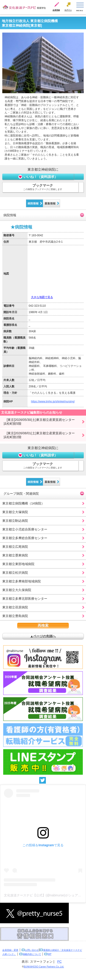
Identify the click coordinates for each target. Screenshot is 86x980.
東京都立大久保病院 (17, 590)
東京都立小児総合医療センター (25, 529)
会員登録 (56, 10)
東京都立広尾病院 (15, 547)
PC (60, 962)
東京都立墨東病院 (15, 555)
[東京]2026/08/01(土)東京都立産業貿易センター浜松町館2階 (39, 435)
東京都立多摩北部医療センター (25, 599)
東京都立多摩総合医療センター (25, 538)
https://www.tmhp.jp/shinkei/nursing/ (53, 401)
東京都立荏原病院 (15, 607)
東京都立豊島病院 (15, 616)
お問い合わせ (32, 950)
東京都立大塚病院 (15, 512)
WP (50, 954)
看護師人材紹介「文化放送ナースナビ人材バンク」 (42, 952)
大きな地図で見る (42, 297)
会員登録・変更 (10, 950)
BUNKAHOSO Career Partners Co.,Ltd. (44, 967)
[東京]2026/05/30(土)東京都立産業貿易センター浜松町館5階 (39, 422)
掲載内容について (32, 954)
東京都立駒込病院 (15, 521)
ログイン (68, 10)
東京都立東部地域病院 (18, 564)
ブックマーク (43, 187)
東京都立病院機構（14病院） (23, 503)
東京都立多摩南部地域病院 (22, 581)
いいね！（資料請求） (38, 177)
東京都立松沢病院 (15, 573)
